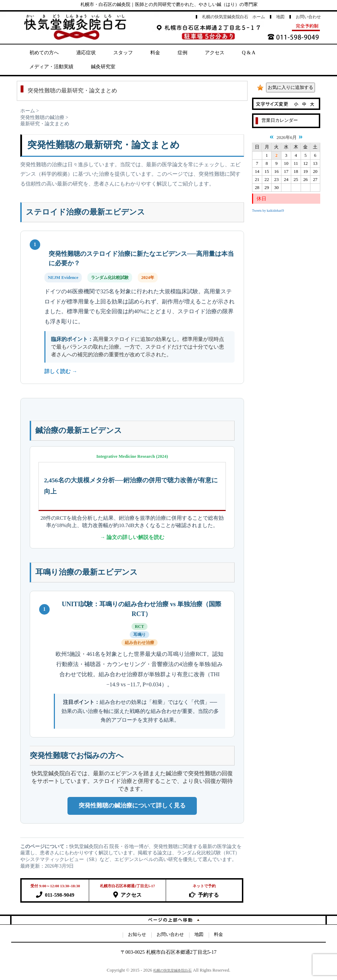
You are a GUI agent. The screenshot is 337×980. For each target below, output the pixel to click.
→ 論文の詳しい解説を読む (132, 537)
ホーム (28, 111)
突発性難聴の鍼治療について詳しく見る (132, 806)
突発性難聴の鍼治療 (42, 117)
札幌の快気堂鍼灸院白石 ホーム (234, 17)
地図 (280, 17)
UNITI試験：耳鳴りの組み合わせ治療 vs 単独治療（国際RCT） (142, 609)
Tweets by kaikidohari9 (268, 211)
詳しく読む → (61, 371)
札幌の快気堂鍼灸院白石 (172, 970)
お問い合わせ (308, 17)
